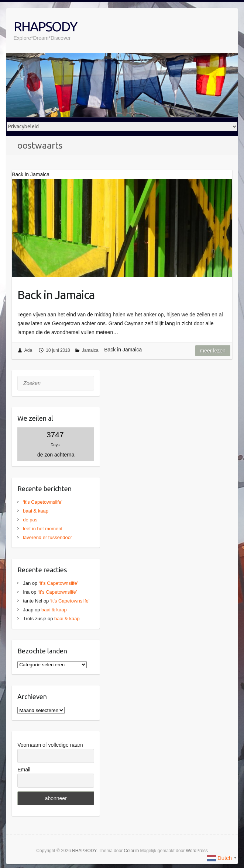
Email (24, 770)
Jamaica (90, 350)
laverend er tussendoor (47, 537)
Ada (28, 350)
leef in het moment (43, 529)
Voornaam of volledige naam (50, 745)
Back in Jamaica (56, 295)
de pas (30, 520)
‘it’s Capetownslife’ (43, 502)
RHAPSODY (45, 26)
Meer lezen (213, 351)
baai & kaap (36, 511)
